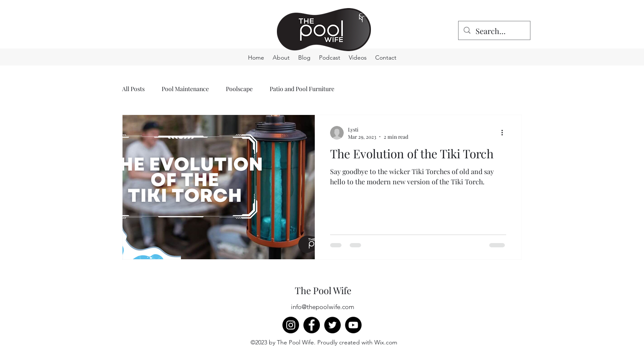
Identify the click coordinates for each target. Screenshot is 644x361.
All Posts (133, 89)
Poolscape (239, 89)
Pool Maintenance (185, 89)
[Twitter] (332, 325)
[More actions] (505, 133)
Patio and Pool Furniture (302, 89)
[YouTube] (353, 325)
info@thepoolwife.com (323, 307)
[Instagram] (291, 325)
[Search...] (494, 32)
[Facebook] (312, 325)
